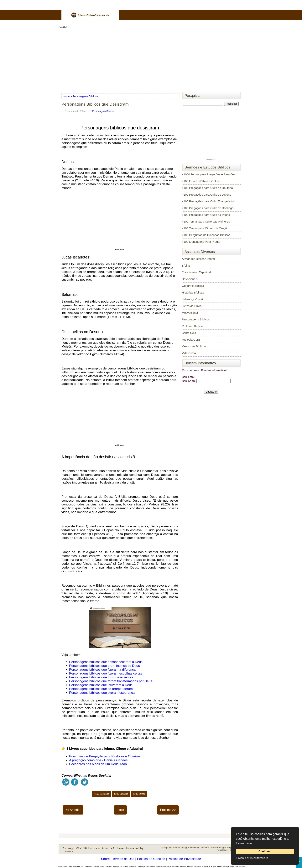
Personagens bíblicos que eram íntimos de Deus (104, 666)
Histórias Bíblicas (193, 292)
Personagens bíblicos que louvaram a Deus (101, 685)
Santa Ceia (189, 333)
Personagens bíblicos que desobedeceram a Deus (106, 662)
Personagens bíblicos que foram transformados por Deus (111, 681)
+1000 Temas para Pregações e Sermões (208, 174)
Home (66, 96)
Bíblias (186, 266)
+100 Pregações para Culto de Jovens (206, 195)
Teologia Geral (191, 340)
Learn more (244, 843)
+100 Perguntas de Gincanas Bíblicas (206, 235)
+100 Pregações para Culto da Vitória (206, 215)
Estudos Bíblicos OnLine (106, 848)
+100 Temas (139, 794)
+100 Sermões (102, 794)
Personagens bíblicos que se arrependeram (101, 689)
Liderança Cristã (192, 299)
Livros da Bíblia (192, 306)
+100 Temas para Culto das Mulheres (206, 221)
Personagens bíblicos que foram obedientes (101, 677)
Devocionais (190, 279)
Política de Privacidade (184, 859)
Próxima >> (168, 810)
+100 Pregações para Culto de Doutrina (207, 188)
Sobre (105, 859)
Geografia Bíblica (193, 286)
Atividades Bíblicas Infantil (199, 259)
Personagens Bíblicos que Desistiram (95, 104)
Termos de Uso (123, 859)
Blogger (67, 852)
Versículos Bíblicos (194, 346)
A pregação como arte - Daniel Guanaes (98, 760)
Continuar (265, 851)
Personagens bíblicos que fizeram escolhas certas (106, 673)
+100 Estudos (121, 794)
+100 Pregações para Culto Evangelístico (208, 201)
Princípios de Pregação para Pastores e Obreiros (105, 756)
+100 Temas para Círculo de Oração (205, 228)
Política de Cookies (151, 859)
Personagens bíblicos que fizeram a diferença (102, 670)
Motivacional (190, 313)
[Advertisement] (151, 59)
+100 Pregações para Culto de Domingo (208, 208)
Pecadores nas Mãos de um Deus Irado (98, 764)
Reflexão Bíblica (192, 326)
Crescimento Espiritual (196, 272)
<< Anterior (73, 810)
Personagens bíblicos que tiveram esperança (102, 693)
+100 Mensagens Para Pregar (201, 242)
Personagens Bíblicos (85, 96)
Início (120, 810)
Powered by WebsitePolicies (252, 858)
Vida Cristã (189, 353)
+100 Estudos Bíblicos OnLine (201, 181)
